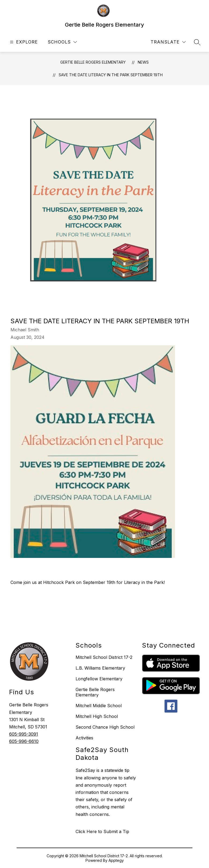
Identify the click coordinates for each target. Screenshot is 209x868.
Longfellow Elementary (99, 679)
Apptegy (116, 860)
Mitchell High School (97, 716)
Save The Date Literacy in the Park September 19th (111, 75)
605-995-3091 (24, 734)
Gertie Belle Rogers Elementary (93, 62)
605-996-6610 (24, 741)
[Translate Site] (168, 42)
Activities (84, 738)
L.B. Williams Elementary (100, 668)
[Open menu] (23, 42)
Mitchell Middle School (99, 706)
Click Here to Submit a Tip (102, 831)
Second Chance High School (105, 727)
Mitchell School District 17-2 (104, 657)
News (143, 62)
